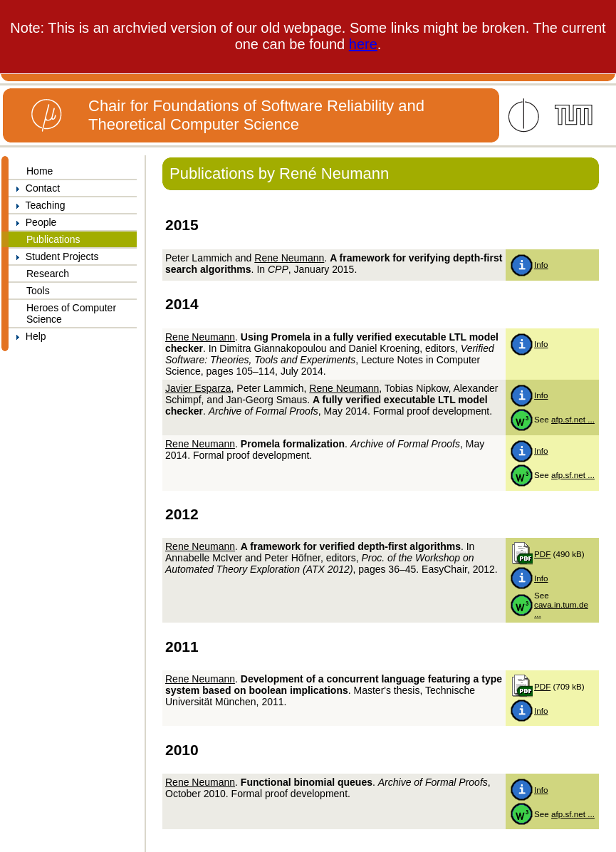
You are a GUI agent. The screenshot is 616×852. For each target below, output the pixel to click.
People (32, 222)
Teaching (37, 205)
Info (541, 265)
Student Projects (54, 256)
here (363, 44)
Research (48, 274)
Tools (38, 291)
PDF (542, 554)
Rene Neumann (289, 258)
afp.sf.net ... (573, 419)
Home (40, 171)
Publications (53, 239)
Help (27, 336)
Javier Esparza (198, 388)
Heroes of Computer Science (71, 313)
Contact (34, 188)
